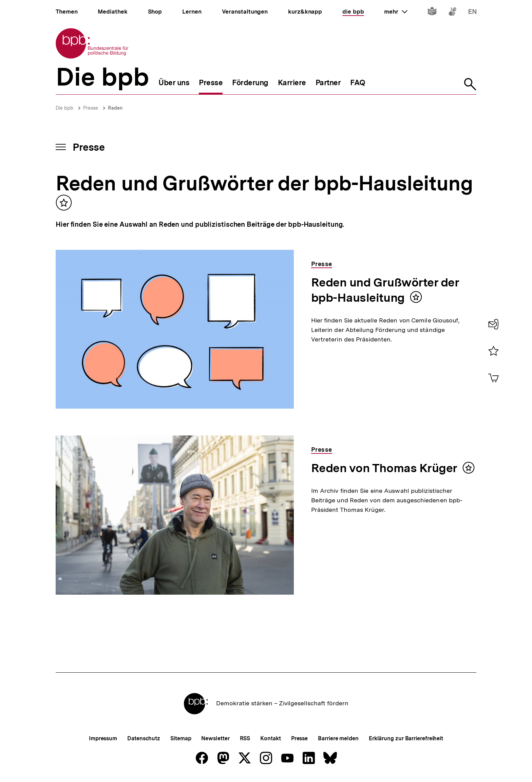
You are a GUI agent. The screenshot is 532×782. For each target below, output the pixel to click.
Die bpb (64, 108)
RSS (245, 738)
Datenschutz (144, 738)
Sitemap (181, 738)
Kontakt (270, 738)
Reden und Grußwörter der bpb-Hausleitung (385, 290)
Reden (115, 108)
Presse (91, 108)
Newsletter (215, 738)
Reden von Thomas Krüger (384, 468)
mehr (396, 12)
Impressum (103, 738)
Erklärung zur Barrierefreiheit (406, 738)
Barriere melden (338, 738)
